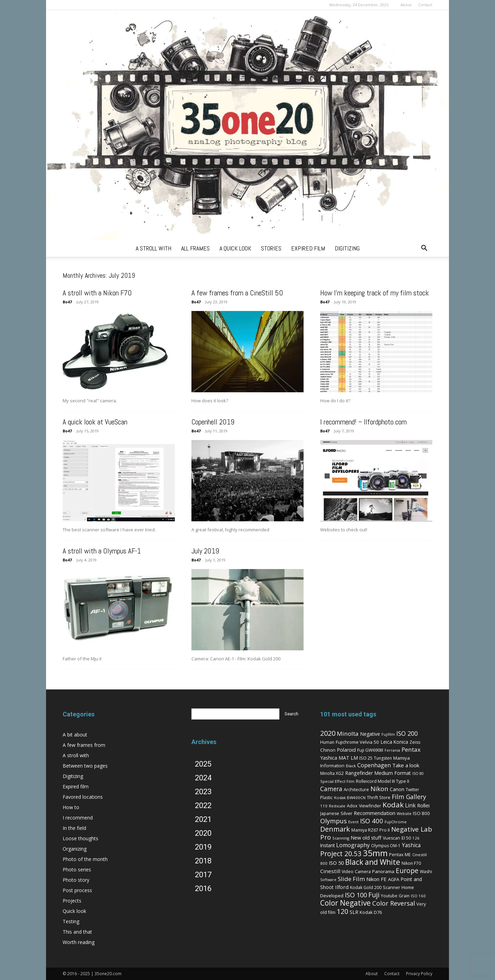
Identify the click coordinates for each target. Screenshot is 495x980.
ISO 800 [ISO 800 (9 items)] (421, 813)
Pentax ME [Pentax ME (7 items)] (400, 855)
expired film (308, 248)
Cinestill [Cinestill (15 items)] (330, 871)
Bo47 (67, 302)
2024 (203, 778)
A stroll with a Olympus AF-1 (102, 551)
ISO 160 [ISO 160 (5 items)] (418, 896)
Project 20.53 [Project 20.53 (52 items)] (341, 854)
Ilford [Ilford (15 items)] (342, 887)
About (406, 5)
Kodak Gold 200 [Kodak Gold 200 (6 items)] (366, 887)
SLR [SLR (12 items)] (354, 912)
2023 (203, 792)
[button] (424, 249)
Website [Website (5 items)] (404, 813)
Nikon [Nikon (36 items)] (379, 789)
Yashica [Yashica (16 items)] (411, 845)
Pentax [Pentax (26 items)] (411, 749)
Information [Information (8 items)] (332, 766)
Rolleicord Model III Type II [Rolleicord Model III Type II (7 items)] (382, 781)
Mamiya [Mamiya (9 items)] (402, 758)
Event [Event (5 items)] (353, 822)
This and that (77, 932)
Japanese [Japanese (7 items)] (330, 813)
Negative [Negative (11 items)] (370, 734)
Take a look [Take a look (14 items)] (406, 765)
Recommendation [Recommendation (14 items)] (375, 813)
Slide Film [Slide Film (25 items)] (351, 879)
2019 (203, 847)
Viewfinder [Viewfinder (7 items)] (370, 806)
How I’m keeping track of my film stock (375, 293)
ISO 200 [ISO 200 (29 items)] (407, 733)
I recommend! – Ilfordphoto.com (363, 422)
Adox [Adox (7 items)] (352, 806)
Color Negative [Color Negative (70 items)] (345, 903)
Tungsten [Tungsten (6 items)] (383, 758)
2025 (203, 764)
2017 (203, 875)
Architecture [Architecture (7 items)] (356, 790)
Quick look (74, 911)
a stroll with (154, 248)
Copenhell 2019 (213, 422)
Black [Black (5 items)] (351, 766)
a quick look (235, 248)
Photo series (77, 869)
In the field (74, 828)
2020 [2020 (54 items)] (328, 733)
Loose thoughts (80, 838)
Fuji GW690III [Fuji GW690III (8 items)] (370, 750)
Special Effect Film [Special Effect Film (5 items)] (337, 781)
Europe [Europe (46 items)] (407, 871)
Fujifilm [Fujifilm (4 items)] (388, 734)
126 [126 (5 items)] (416, 838)
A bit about (75, 735)
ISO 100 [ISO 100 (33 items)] (356, 895)
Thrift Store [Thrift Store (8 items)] (379, 797)
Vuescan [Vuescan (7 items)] (391, 838)
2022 (203, 805)
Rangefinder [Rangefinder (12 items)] (359, 773)
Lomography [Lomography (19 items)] (353, 845)
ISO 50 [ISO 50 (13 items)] (336, 863)
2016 (203, 889)
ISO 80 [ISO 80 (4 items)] (418, 773)
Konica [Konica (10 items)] (401, 742)
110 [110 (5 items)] (324, 806)
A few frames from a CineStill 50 (237, 293)
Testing (71, 921)
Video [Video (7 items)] (348, 872)
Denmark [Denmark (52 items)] (335, 829)
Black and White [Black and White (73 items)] (373, 862)
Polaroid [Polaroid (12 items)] (346, 750)
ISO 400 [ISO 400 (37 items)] (372, 821)
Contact (425, 5)
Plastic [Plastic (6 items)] (326, 798)
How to (71, 807)
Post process (77, 890)
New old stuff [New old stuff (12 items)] (366, 838)
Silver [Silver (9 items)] (346, 813)
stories (271, 248)
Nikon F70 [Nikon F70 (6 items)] (411, 863)
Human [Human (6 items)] (327, 742)
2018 (203, 861)
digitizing (347, 248)
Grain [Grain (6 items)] (404, 896)
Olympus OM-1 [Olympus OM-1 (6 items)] (386, 846)
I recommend (78, 818)
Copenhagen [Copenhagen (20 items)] (374, 765)
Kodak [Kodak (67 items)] (393, 805)
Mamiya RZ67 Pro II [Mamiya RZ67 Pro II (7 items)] (371, 830)
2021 (203, 819)
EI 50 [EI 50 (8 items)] (406, 838)
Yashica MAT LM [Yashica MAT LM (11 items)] (339, 758)
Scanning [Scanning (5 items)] (341, 838)
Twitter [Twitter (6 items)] (412, 790)
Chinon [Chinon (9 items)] (328, 750)
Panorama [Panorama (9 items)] (383, 871)
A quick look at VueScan (95, 422)
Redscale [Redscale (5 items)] (337, 806)
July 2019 (205, 551)
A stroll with (76, 755)
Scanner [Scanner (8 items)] (391, 887)
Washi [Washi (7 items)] (426, 872)
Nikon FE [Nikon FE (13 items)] (376, 879)
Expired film (76, 786)
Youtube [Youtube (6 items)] (389, 896)
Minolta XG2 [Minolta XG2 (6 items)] (332, 773)
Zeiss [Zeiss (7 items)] (415, 742)
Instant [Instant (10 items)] (327, 845)
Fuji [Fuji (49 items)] (374, 895)
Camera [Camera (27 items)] (331, 789)
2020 (203, 833)
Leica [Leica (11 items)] (386, 742)
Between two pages (85, 766)
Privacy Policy (419, 974)
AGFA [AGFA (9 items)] (394, 879)
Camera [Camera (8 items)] (363, 871)
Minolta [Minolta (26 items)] (348, 734)
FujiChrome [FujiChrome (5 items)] (396, 822)
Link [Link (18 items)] (410, 805)
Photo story (76, 880)
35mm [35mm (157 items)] (375, 853)
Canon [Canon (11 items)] (397, 789)
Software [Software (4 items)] (328, 880)
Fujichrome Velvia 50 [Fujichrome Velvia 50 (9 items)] (357, 742)
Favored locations (83, 797)
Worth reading (79, 942)
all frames (195, 248)
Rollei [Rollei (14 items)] (423, 805)
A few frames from (84, 745)
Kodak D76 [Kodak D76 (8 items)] (371, 912)
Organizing (75, 849)
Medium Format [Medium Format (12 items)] (393, 773)
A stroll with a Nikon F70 (97, 293)
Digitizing (73, 776)
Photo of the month (85, 859)
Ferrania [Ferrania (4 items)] (392, 750)
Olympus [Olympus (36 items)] (334, 821)
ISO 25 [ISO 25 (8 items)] (366, 758)
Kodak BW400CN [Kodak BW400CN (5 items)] (350, 798)
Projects (72, 901)
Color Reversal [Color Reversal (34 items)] (394, 903)
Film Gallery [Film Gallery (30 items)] (409, 797)
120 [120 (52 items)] (343, 911)
